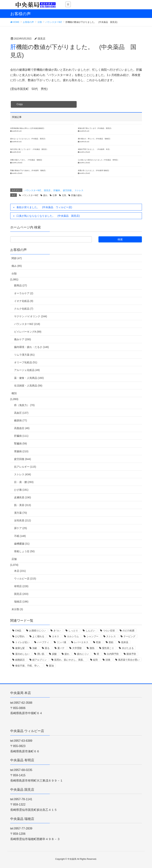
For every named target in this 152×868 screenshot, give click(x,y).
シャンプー (92, 636)
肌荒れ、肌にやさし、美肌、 (70, 660)
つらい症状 (109, 631)
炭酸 (54, 654)
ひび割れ (20, 636)
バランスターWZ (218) (27, 324)
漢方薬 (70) (21, 513)
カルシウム (73, 636)
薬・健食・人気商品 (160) (29, 378)
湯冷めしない (22, 654)
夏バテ (61, 648)
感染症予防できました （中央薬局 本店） (94, 149)
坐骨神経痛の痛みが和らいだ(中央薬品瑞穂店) (27, 128)
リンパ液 (61, 642)
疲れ (45, 195)
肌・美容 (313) (23, 505)
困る (47, 648)
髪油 (51, 666)
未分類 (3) (17, 609)
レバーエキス (81, 642)
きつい (57, 631)
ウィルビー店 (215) (25, 579)
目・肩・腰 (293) (24, 482)
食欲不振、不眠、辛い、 (28, 666)
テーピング (129, 636)
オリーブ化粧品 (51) (26, 362)
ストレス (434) (23, 474)
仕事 (55, 195)
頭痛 (108, 660)
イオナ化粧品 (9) (24, 301)
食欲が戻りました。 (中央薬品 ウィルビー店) (44, 207)
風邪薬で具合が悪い (129, 660)
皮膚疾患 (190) (23, 497)
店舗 (14, 559)
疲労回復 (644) (23, 459)
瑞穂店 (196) (21, 602)
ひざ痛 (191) (21, 490)
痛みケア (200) (23, 339)
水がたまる (128, 648)
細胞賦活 (20, 660)
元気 (64, 195)
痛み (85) (17, 266)
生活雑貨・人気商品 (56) (28, 386)
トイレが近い (22, 642)
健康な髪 (20, 648)
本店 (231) (20, 571)
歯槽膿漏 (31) (22, 544)
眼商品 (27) (21, 285)
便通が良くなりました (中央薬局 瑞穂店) (93, 170)
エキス (56, 636)
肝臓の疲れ (77, 195)
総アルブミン (40, 660)
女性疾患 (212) (23, 520)
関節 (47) (17, 258)
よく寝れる (38, 636)
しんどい (90, 631)
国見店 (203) (21, 594)
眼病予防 (131, 654)
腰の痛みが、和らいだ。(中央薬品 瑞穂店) (94, 139)
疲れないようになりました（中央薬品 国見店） (28, 139)
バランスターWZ (33, 190)
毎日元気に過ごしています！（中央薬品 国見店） (29, 149)
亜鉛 (111, 642)
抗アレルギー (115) (25, 467)
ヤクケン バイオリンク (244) (31, 316)
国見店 (47, 190)
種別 (14, 393)
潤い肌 (41, 654)
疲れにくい (83, 654)
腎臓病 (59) (21, 444)
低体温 (125, 642)
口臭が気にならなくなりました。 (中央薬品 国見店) (48, 216)
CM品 (18, 631)
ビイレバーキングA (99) (28, 332)
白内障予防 (113, 654)
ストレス (79, 190)
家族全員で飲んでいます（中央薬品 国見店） (95, 128)
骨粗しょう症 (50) (24, 551)
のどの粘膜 (128, 631)
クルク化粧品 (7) (24, 309)
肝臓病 (57, 190)
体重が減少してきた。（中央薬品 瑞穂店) (26, 160)
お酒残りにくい (37, 631)
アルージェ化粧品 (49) (27, 370)
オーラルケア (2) (24, 293)
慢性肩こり (108, 648)
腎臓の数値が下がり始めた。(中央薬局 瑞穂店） (29, 170)
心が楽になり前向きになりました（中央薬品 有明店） (98, 160)
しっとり (73, 631)
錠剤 (95, 660)
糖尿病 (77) (21, 420)
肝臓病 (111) (21, 436)
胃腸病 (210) (21, 451)
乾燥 (98, 642)
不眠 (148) (20, 536)
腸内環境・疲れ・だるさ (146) (32, 347)
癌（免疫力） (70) (24, 405)
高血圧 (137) (21, 413)
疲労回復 (67, 190)
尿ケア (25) (21, 528)
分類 (14, 274)
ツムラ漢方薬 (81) (24, 355)
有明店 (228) (21, 586)
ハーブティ (43, 642)
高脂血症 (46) (22, 428)
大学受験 (77, 648)
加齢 (35, 648)
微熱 (92, 648)
